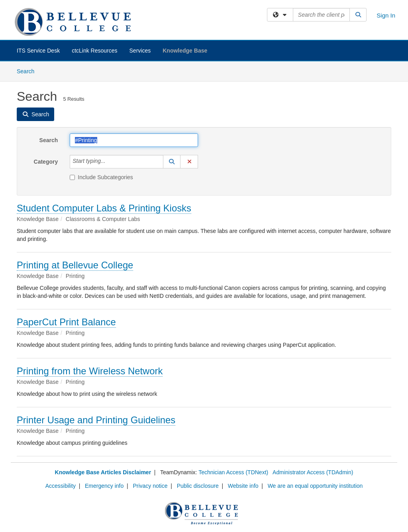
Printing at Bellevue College (75, 265)
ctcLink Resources (94, 51)
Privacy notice (150, 486)
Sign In (386, 15)
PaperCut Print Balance (66, 322)
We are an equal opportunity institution (315, 486)
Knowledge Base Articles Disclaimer (103, 472)
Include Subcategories (101, 177)
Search (28, 71)
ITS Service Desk (38, 51)
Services (140, 51)
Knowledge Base (185, 51)
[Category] (110, 162)
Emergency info (104, 486)
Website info (243, 486)
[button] (172, 162)
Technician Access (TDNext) (233, 472)
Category (46, 162)
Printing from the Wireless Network (90, 371)
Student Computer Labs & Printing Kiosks (104, 208)
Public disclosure (198, 486)
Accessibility (61, 486)
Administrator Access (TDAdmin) (313, 472)
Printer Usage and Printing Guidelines (96, 420)
